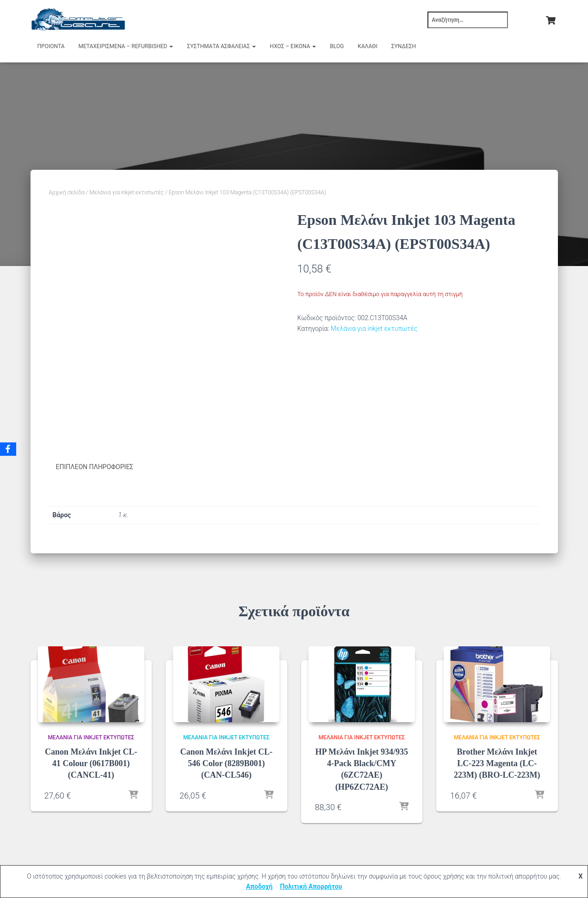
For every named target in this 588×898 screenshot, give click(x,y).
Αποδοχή (260, 886)
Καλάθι (367, 46)
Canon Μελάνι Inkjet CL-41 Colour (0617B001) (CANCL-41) (91, 763)
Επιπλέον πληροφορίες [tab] (95, 467)
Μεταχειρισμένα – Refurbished (126, 46)
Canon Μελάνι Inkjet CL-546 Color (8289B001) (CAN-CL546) (226, 763)
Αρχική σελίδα (67, 192)
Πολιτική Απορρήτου (311, 886)
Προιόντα (51, 46)
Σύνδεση (404, 46)
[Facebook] (9, 449)
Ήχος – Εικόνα (293, 46)
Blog (337, 46)
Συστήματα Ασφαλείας (221, 46)
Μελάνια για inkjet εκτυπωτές (127, 192)
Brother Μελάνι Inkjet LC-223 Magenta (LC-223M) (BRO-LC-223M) (497, 763)
